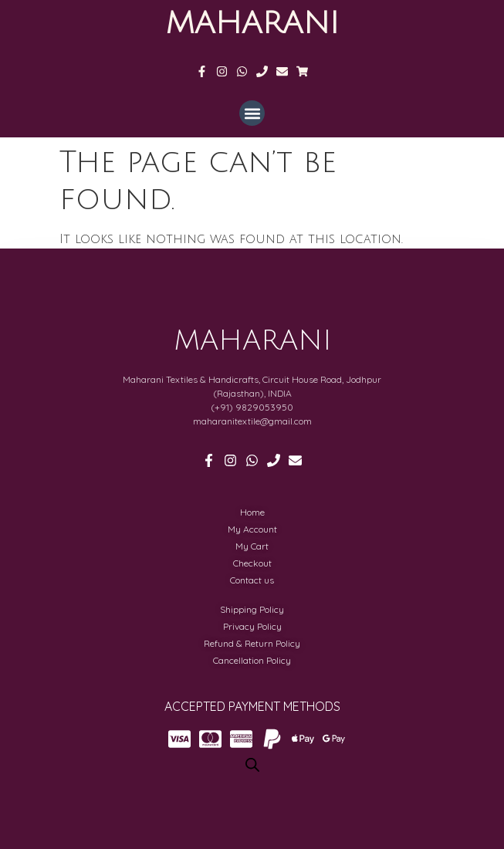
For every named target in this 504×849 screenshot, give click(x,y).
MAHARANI (252, 23)
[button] (252, 113)
